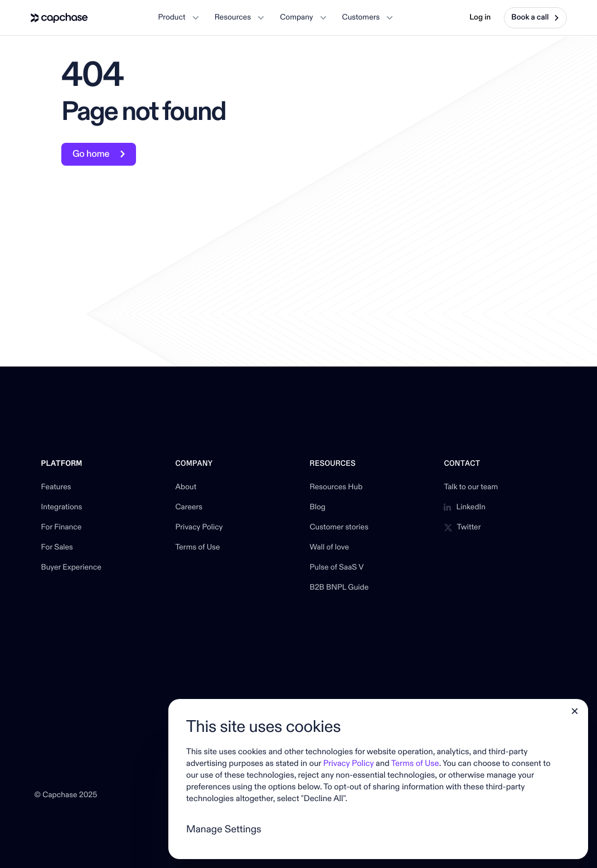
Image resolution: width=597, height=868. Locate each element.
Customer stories (339, 528)
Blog (318, 508)
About (186, 488)
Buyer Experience (71, 568)
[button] (178, 18)
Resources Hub (336, 488)
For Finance (62, 528)
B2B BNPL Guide (339, 588)
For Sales (57, 548)
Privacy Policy (199, 528)
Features (56, 488)
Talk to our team (471, 488)
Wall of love (330, 548)
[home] (59, 18)
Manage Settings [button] (224, 829)
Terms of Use (198, 548)
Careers (189, 508)
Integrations (62, 508)
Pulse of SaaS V (337, 568)
